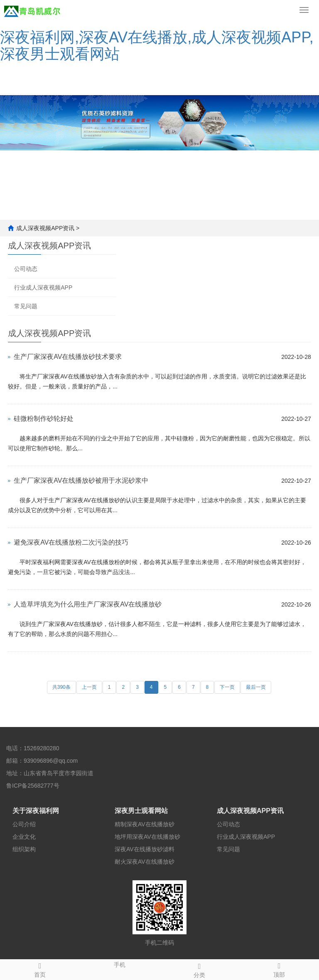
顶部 (279, 969)
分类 (199, 969)
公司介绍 (24, 824)
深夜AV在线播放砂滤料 (145, 849)
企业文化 (24, 837)
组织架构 (24, 849)
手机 (120, 964)
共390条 (61, 687)
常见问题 (26, 306)
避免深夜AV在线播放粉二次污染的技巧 (71, 542)
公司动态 (26, 269)
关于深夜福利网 (36, 811)
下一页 (227, 687)
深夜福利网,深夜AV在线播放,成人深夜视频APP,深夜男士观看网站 (157, 45)
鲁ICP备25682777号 (33, 786)
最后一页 (256, 687)
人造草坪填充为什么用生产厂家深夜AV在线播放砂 (88, 604)
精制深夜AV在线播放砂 (145, 824)
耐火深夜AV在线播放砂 (145, 862)
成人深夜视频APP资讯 (45, 228)
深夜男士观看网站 (141, 811)
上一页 (89, 687)
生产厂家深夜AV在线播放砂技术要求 (68, 357)
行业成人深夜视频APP (43, 287)
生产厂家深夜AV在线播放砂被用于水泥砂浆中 (81, 480)
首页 (40, 969)
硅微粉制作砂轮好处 (44, 419)
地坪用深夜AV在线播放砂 (147, 837)
